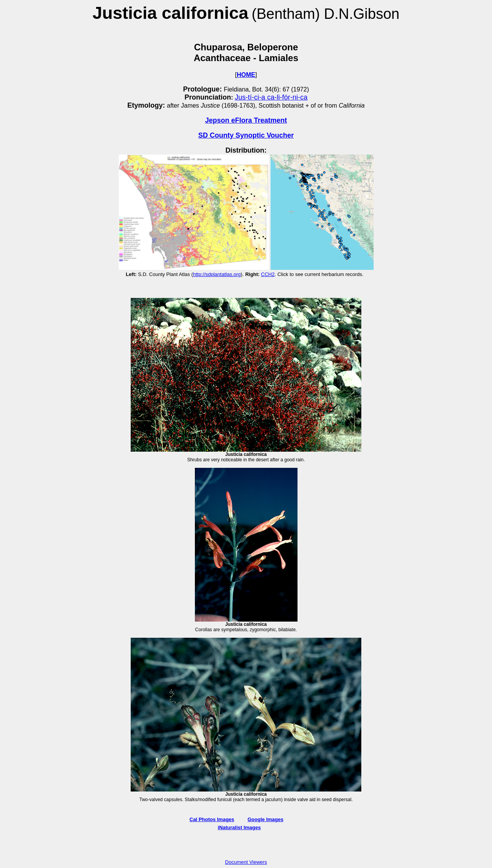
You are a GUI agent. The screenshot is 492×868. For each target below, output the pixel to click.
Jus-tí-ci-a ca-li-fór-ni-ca (271, 97)
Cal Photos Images (212, 819)
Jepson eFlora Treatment (246, 120)
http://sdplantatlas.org (217, 274)
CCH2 (268, 274)
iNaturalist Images (239, 827)
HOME (246, 75)
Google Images (265, 819)
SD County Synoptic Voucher (246, 135)
